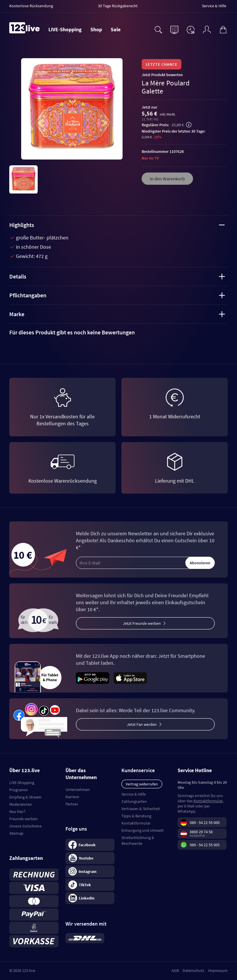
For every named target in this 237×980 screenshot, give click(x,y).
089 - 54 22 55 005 (205, 845)
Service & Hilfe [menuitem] (214, 6)
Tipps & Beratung (136, 816)
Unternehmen (78, 790)
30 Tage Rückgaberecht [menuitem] (118, 6)
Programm (19, 790)
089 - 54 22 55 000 (205, 823)
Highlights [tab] (117, 225)
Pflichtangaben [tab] (117, 295)
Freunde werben (23, 819)
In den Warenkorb (167, 179)
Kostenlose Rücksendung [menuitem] (31, 6)
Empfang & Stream (25, 797)
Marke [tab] (117, 314)
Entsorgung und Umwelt (143, 830)
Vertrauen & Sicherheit (141, 809)
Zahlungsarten (134, 801)
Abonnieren (200, 563)
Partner (72, 804)
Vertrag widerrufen (142, 784)
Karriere (72, 797)
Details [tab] (117, 276)
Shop (96, 29)
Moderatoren (21, 804)
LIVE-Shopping (65, 29)
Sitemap (16, 833)
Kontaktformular (136, 823)
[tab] (118, 332)
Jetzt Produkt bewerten (162, 75)
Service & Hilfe (134, 794)
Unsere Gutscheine (25, 826)
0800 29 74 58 (201, 832)
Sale (116, 29)
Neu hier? (17, 812)
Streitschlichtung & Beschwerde (138, 840)
